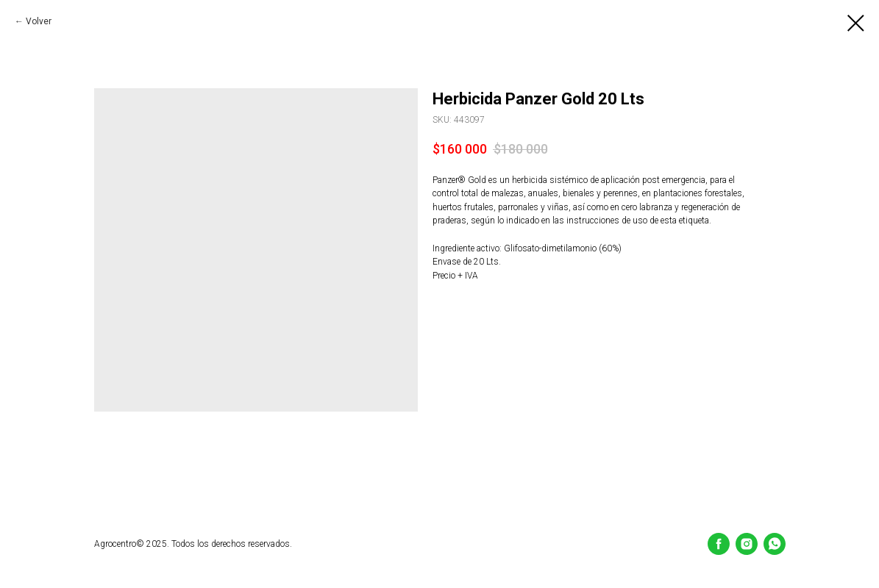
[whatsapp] (775, 544)
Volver (39, 21)
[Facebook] (719, 544)
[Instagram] (747, 544)
